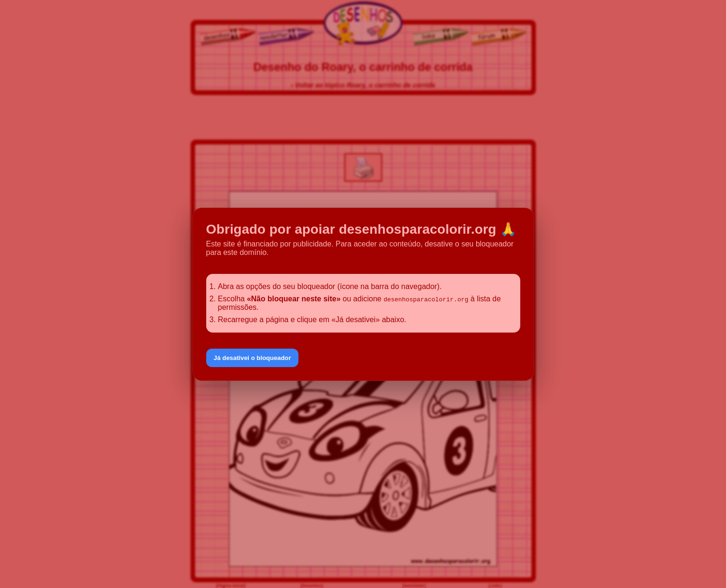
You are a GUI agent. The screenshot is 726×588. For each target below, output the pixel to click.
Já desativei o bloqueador (253, 358)
